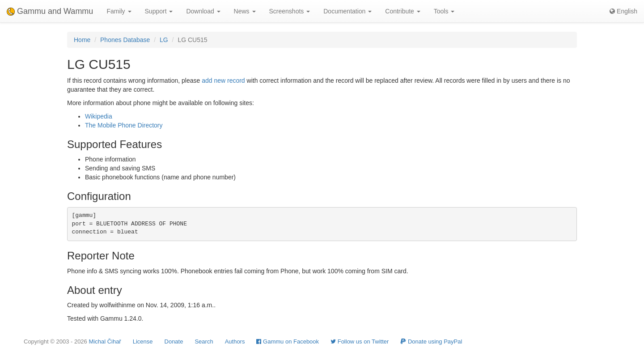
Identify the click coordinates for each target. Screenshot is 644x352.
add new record (223, 81)
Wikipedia (99, 116)
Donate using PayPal (431, 341)
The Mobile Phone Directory (124, 125)
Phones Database (125, 40)
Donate (174, 341)
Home (82, 40)
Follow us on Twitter (360, 341)
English (623, 11)
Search (204, 341)
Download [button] (203, 11)
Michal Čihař (105, 341)
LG (164, 40)
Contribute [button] (402, 11)
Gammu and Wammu (50, 11)
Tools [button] (444, 11)
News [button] (245, 11)
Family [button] (119, 11)
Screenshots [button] (290, 11)
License (143, 341)
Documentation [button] (347, 11)
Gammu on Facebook (288, 341)
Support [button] (159, 11)
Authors (235, 341)
